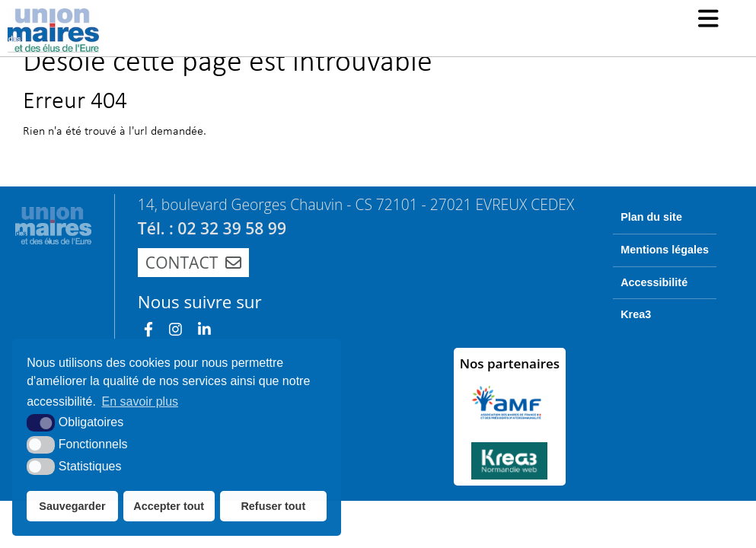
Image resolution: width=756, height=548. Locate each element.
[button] (708, 20)
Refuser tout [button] (273, 506)
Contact (194, 262)
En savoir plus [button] (140, 401)
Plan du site (651, 217)
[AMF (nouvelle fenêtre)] (510, 403)
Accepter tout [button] (169, 506)
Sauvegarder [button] (72, 506)
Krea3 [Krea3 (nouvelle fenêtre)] (636, 314)
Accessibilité (654, 282)
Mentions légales (665, 250)
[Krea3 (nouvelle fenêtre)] (510, 461)
